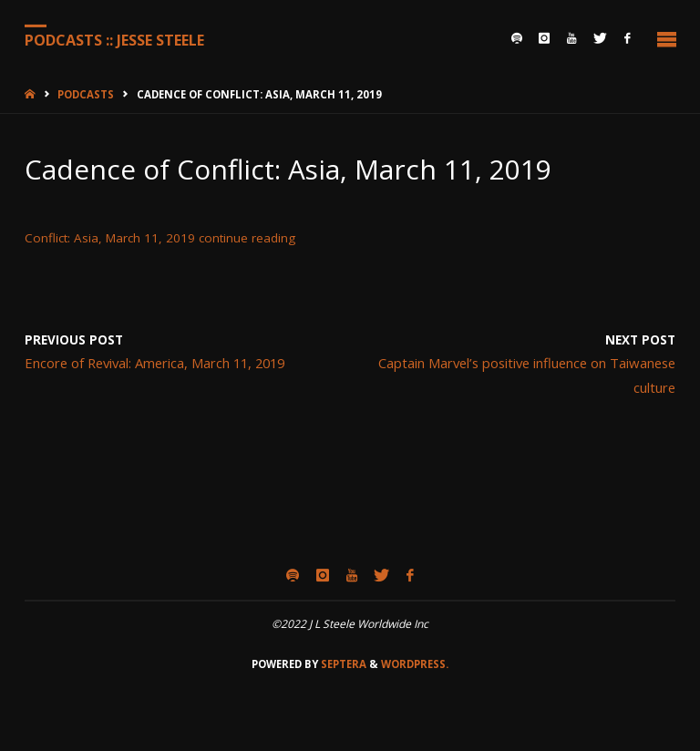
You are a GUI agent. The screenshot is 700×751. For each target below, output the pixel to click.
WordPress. (415, 664)
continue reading (247, 238)
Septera (342, 664)
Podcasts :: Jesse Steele (114, 39)
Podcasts (86, 94)
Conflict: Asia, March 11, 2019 (110, 238)
